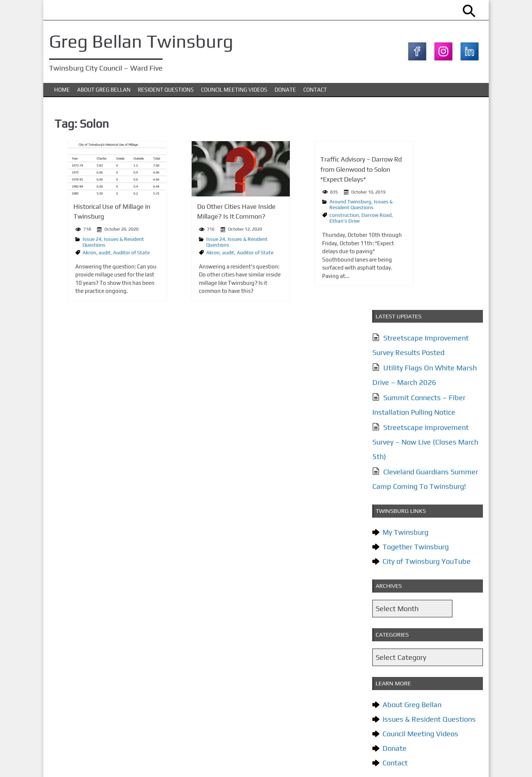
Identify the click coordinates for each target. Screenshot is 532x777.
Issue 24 (76, 243)
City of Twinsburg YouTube (425, 362)
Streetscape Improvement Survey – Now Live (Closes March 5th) (423, 242)
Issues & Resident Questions (309, 208)
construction (293, 219)
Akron (74, 256)
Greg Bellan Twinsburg (144, 41)
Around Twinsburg (299, 206)
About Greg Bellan (104, 94)
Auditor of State (116, 256)
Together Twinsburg (414, 347)
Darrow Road (325, 219)
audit (89, 256)
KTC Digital (467, 764)
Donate (285, 94)
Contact (315, 94)
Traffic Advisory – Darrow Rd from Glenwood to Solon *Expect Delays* (309, 173)
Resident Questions (166, 94)
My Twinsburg (404, 333)
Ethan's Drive (293, 225)
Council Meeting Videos (234, 94)
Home (62, 94)
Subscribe (400, 687)
